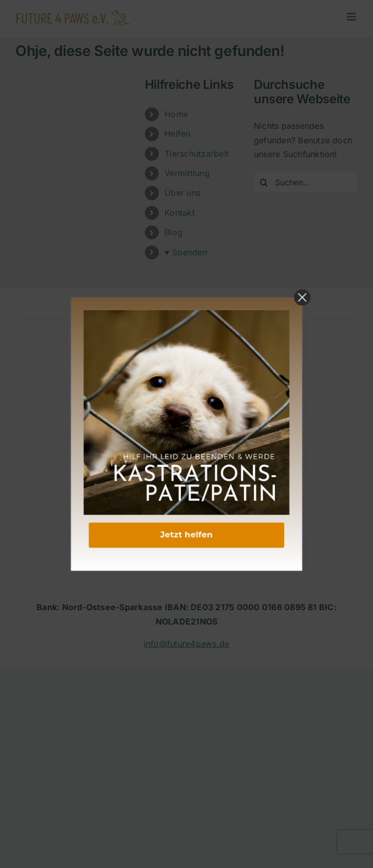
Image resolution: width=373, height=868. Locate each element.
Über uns (182, 193)
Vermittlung (187, 173)
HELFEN (186, 527)
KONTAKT (186, 444)
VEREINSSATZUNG (186, 555)
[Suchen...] (306, 182)
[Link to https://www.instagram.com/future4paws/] (168, 402)
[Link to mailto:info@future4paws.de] (201, 402)
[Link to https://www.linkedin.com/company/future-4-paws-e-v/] (184, 402)
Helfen (177, 134)
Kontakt (180, 213)
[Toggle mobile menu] (352, 17)
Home (176, 114)
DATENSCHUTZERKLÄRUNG (187, 472)
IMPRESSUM (186, 458)
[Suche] (264, 182)
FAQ (186, 513)
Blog (173, 232)
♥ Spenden (186, 252)
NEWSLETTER (186, 541)
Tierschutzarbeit (197, 154)
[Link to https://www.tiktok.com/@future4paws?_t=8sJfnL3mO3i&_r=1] (218, 402)
